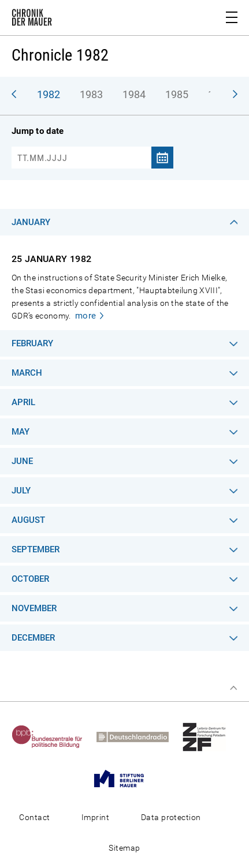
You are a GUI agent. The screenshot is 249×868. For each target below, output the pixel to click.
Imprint (95, 817)
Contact (34, 817)
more (86, 316)
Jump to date (38, 131)
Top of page (233, 688)
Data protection (171, 817)
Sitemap (124, 848)
